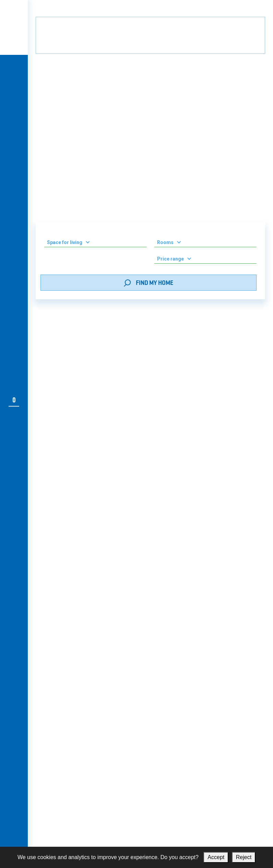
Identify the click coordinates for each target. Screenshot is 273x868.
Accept (216, 857)
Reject (244, 857)
